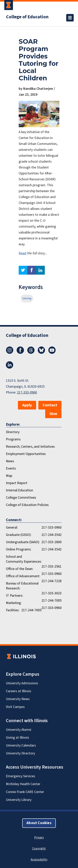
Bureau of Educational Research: (22, 586)
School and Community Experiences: (24, 559)
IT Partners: (15, 596)
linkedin (40, 270)
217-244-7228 (51, 581)
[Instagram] (10, 353)
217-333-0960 (27, 392)
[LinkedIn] (10, 368)
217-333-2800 (51, 542)
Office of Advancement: (23, 576)
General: (12, 528)
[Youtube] (52, 353)
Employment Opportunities (26, 454)
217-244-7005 (51, 601)
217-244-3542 (51, 535)
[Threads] (31, 353)
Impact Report (17, 483)
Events (11, 468)
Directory (13, 432)
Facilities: (13, 610)
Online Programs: (19, 549)
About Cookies (39, 823)
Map (9, 476)
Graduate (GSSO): (19, 535)
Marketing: (14, 603)
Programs (13, 439)
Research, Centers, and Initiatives (30, 447)
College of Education (27, 17)
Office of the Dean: (20, 569)
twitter (23, 270)
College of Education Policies (27, 505)
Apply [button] (27, 405)
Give (53, 414)
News (10, 461)
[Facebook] (20, 353)
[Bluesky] (41, 353)
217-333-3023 (51, 593)
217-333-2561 (51, 566)
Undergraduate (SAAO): (23, 542)
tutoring (27, 298)
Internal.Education (19, 490)
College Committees (21, 498)
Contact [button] (50, 405)
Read (22, 253)
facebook (32, 270)
